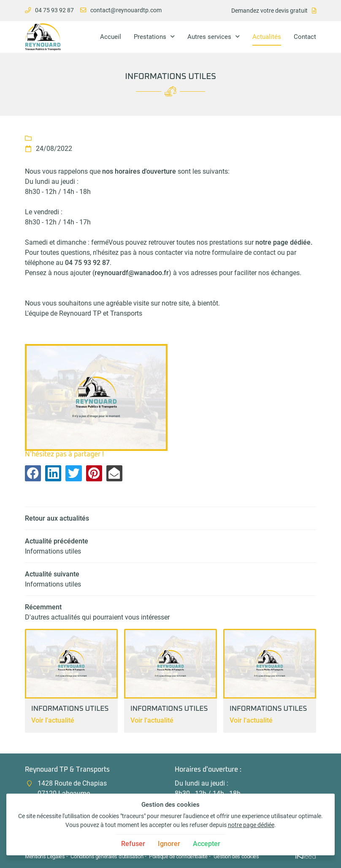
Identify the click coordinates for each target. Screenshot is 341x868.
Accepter (207, 844)
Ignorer (169, 844)
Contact (305, 37)
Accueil (111, 37)
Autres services (209, 37)
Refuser (133, 844)
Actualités (267, 37)
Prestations (150, 37)
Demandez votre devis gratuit (269, 11)
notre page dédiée (251, 825)
